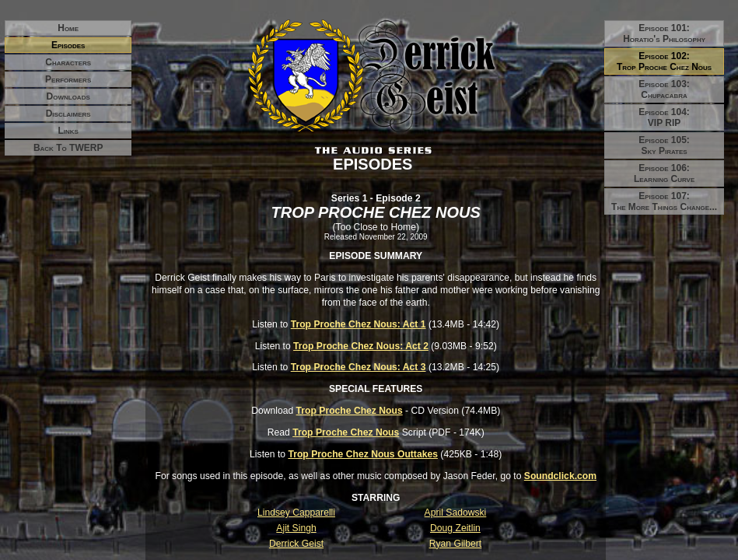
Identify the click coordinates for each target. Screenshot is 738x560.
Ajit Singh (296, 528)
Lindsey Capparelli (296, 513)
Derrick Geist (296, 544)
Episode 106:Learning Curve (664, 173)
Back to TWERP (68, 148)
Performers (68, 79)
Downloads (68, 96)
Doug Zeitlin (455, 528)
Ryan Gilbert (456, 544)
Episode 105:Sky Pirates (664, 145)
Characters (68, 62)
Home (68, 28)
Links (68, 131)
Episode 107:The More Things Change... (664, 201)
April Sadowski (456, 513)
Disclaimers (68, 114)
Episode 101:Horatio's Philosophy (664, 33)
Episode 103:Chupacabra (664, 89)
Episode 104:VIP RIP (664, 117)
